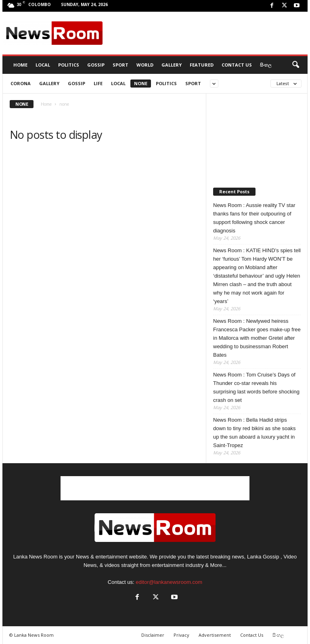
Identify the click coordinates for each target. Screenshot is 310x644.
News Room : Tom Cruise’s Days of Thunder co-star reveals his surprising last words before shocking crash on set (256, 387)
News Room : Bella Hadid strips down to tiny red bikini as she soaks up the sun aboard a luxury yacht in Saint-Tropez (254, 433)
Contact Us (237, 65)
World (145, 65)
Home (46, 104)
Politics (69, 65)
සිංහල (266, 65)
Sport (120, 65)
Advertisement (215, 635)
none (141, 83)
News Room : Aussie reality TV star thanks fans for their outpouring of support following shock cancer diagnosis (254, 218)
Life (98, 83)
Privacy (181, 635)
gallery (49, 83)
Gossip (96, 65)
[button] (295, 65)
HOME (20, 65)
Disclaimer (153, 635)
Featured (202, 65)
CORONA (21, 83)
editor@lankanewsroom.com (169, 582)
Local (43, 65)
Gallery (172, 65)
